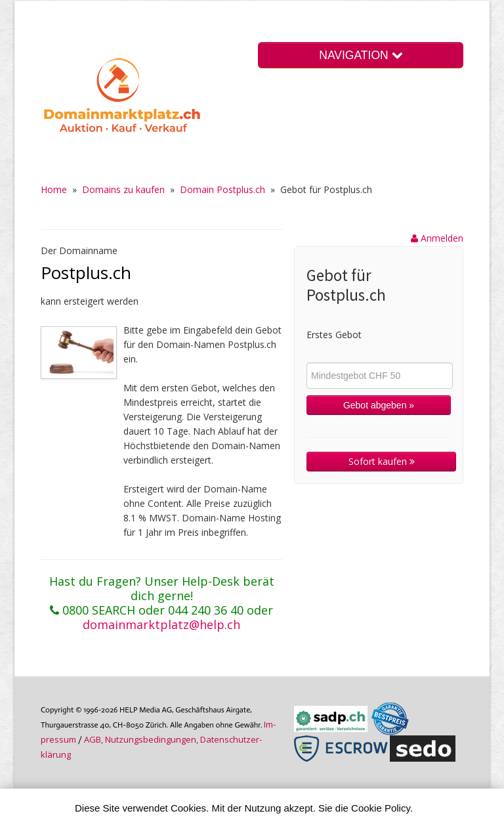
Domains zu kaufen (123, 189)
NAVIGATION (360, 55)
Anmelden (437, 238)
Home (54, 189)
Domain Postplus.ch (222, 189)
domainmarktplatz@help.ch (161, 624)
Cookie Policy (381, 808)
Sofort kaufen (382, 461)
